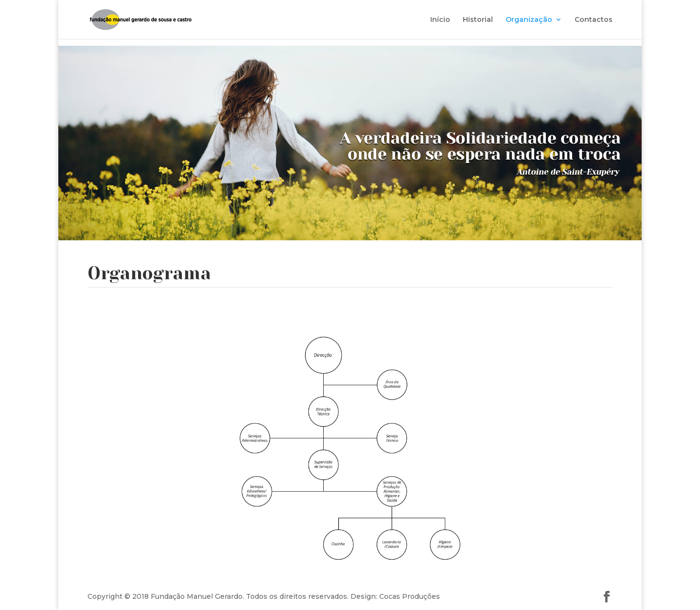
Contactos (594, 20)
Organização (529, 20)
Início (440, 20)
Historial (478, 20)
